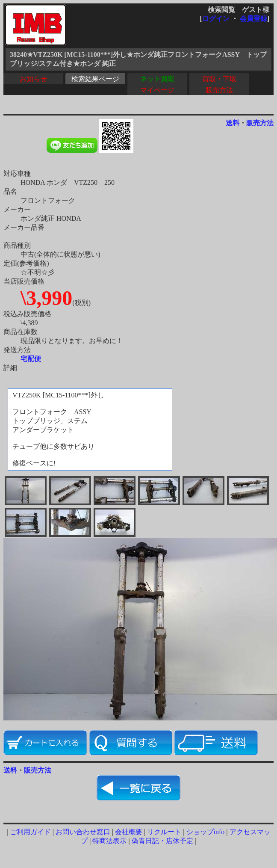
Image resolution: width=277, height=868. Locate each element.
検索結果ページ (95, 79)
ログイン (216, 19)
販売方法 (219, 90)
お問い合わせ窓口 (83, 832)
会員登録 (253, 19)
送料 (233, 123)
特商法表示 (109, 841)
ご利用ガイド (30, 832)
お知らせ (33, 79)
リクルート (164, 832)
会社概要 (129, 832)
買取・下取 (219, 79)
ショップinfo (206, 832)
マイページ (157, 90)
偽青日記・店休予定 (162, 841)
